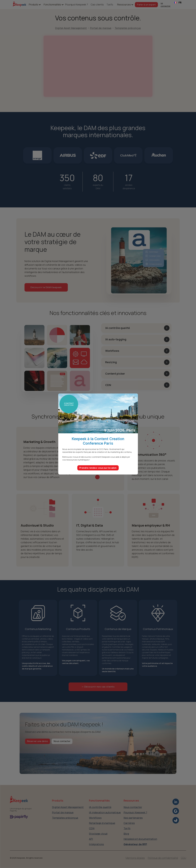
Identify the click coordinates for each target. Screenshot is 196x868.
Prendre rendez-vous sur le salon (98, 468)
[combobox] (178, 3)
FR (178, 2)
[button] (34, 5)
